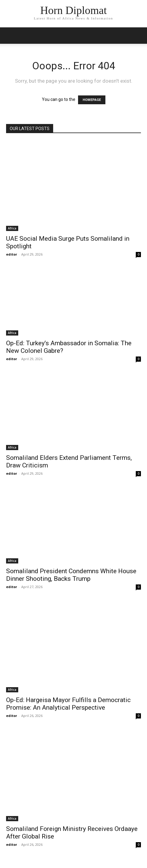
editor (12, 254)
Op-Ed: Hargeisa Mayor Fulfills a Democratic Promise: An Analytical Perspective (68, 704)
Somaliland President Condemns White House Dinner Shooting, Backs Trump (71, 575)
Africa (12, 228)
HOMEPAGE (92, 100)
